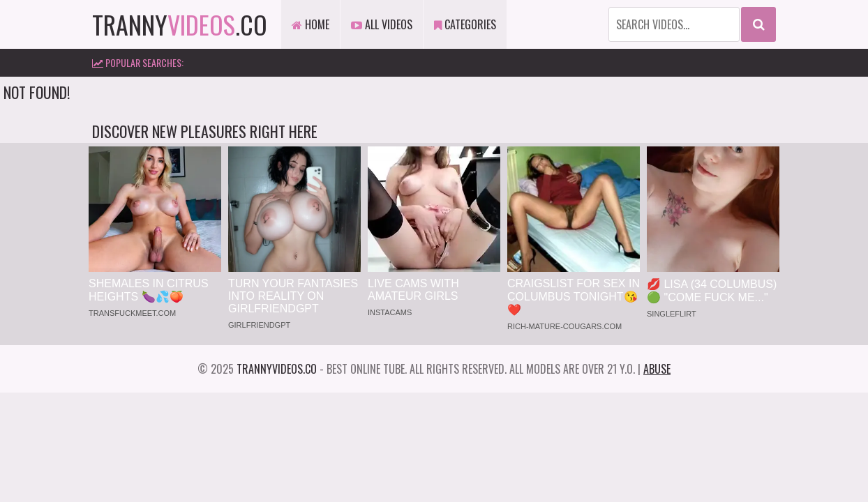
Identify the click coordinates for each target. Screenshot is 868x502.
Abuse (657, 369)
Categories (465, 24)
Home (310, 24)
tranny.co (180, 24)
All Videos (382, 24)
